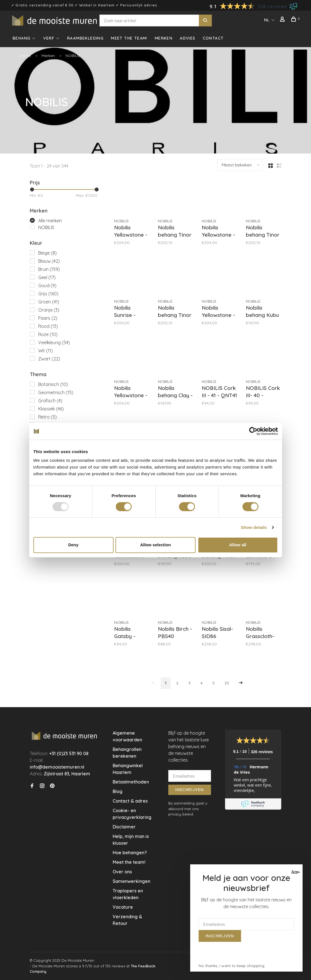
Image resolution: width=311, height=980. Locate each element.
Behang (21, 38)
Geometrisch (56, 392)
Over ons (122, 872)
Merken (164, 38)
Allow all (238, 545)
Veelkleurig (54, 342)
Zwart (49, 359)
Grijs (48, 294)
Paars (48, 318)
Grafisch (50, 401)
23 (227, 683)
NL (267, 20)
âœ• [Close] (295, 872)
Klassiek (51, 409)
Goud (47, 285)
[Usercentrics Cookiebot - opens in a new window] (253, 431)
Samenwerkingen (131, 881)
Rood (48, 326)
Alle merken (50, 221)
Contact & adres (130, 801)
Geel (47, 277)
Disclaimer (124, 827)
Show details (254, 527)
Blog (118, 791)
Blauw (49, 261)
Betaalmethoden (131, 782)
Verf (49, 38)
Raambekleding (85, 38)
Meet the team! (129, 38)
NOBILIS (73, 56)
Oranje (49, 310)
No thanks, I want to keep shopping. (232, 966)
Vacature (123, 907)
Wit (46, 351)
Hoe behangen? (130, 853)
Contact (213, 38)
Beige (47, 253)
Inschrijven (189, 790)
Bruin (49, 269)
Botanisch (53, 384)
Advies (188, 38)
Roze (48, 334)
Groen (49, 302)
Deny (73, 545)
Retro (47, 417)
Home (25, 56)
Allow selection (155, 545)
